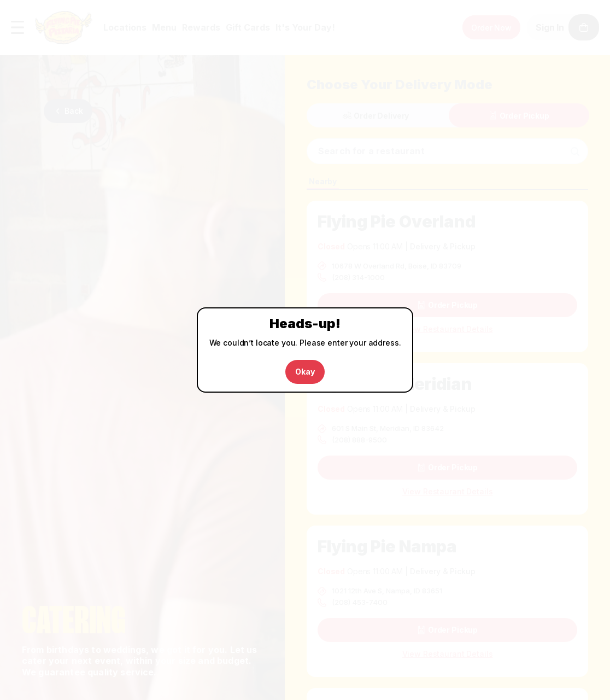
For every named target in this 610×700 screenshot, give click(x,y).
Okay (305, 372)
